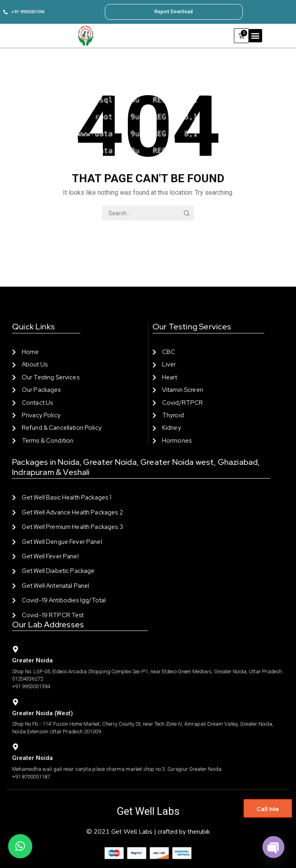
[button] (255, 36)
